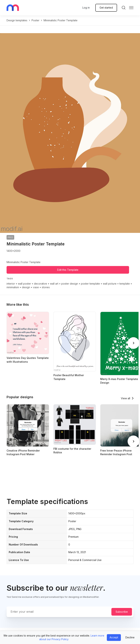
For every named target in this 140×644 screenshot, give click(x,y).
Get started (106, 8)
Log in (86, 8)
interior (11, 284)
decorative (40, 284)
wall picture (110, 284)
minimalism (13, 287)
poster (35, 20)
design (26, 287)
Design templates (17, 20)
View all (126, 398)
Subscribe (122, 612)
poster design (70, 284)
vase (36, 287)
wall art (54, 284)
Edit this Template (68, 270)
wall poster (24, 284)
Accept (114, 637)
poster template (90, 284)
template (125, 284)
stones (46, 287)
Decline (130, 637)
